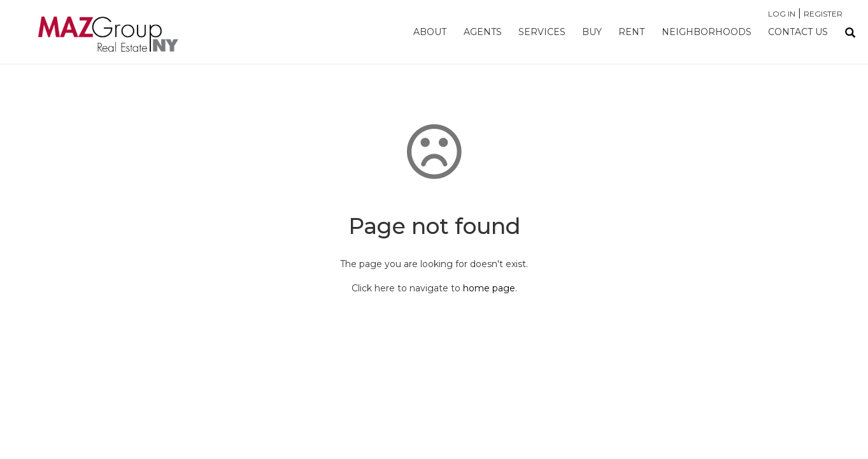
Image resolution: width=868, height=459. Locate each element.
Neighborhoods (707, 32)
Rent (631, 32)
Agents (483, 32)
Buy (592, 32)
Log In (782, 14)
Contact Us (798, 32)
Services (542, 32)
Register (823, 14)
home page (489, 288)
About (430, 32)
